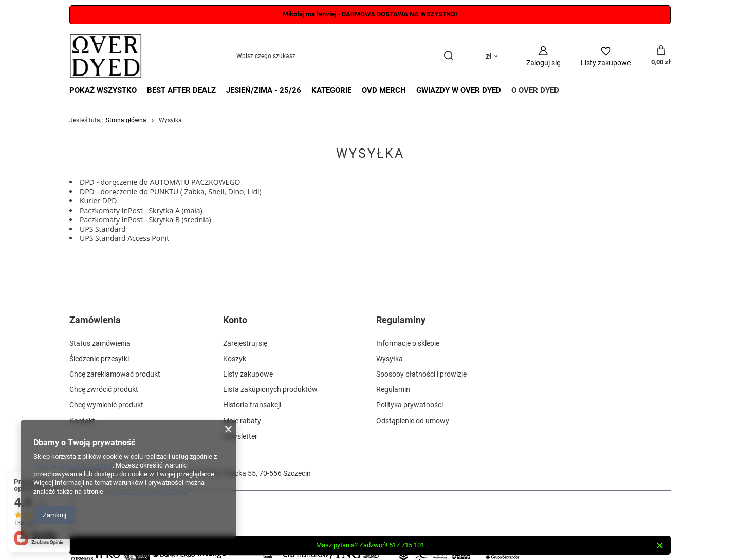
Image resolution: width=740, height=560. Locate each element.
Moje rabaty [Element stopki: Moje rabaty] (242, 421)
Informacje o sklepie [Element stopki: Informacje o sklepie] (408, 343)
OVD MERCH (384, 90)
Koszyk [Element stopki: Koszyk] (235, 359)
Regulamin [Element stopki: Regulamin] (393, 389)
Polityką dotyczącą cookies (73, 465)
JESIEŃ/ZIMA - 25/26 (264, 90)
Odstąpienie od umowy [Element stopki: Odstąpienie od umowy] (413, 421)
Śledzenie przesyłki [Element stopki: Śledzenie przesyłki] (99, 359)
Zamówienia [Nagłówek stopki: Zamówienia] (95, 320)
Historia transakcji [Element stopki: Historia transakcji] (252, 405)
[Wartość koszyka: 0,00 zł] (661, 56)
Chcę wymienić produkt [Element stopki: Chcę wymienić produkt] (106, 405)
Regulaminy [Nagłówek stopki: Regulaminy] (401, 320)
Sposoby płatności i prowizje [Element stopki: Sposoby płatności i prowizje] (421, 374)
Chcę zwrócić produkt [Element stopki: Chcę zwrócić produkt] (104, 389)
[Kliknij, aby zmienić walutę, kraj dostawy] (492, 56)
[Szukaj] (448, 56)
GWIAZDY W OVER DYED (459, 90)
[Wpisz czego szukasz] (344, 56)
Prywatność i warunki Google (147, 491)
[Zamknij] (660, 546)
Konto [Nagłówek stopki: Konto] (235, 320)
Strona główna (126, 120)
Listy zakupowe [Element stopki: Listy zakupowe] (248, 374)
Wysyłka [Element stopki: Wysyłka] (390, 359)
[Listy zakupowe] (606, 56)
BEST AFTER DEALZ (181, 90)
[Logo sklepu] (106, 56)
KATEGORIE (331, 90)
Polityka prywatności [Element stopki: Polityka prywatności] (410, 405)
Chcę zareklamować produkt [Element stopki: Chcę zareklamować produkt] (115, 374)
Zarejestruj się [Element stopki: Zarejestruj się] (245, 343)
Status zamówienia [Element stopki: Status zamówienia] (100, 343)
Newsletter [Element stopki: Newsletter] (240, 436)
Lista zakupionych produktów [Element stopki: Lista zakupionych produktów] (270, 389)
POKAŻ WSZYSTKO (103, 90)
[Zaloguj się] (543, 56)
